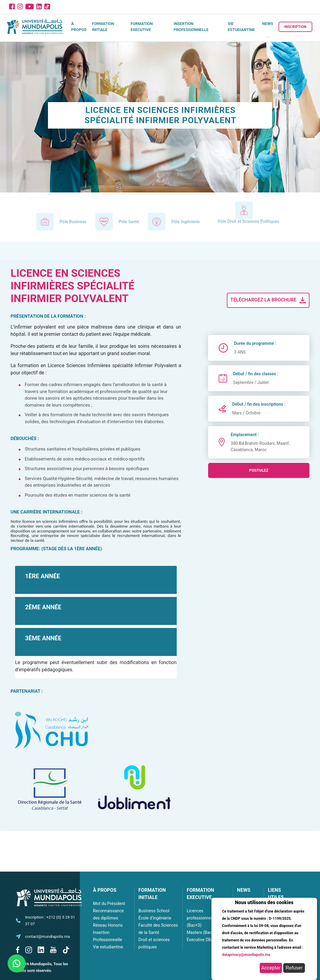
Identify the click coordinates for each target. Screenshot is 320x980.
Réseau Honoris (108, 925)
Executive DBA (200, 940)
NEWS (244, 890)
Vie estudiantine (241, 27)
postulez (259, 470)
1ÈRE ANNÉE (43, 576)
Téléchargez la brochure (269, 300)
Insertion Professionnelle (191, 27)
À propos (79, 27)
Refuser (294, 968)
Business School (154, 911)
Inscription (295, 27)
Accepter (271, 968)
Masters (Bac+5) (202, 932)
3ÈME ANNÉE (43, 638)
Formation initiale (103, 27)
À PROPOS (105, 890)
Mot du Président (109, 904)
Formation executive (142, 27)
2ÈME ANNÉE (43, 607)
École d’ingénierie (155, 918)
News (268, 24)
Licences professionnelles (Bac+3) (202, 918)
